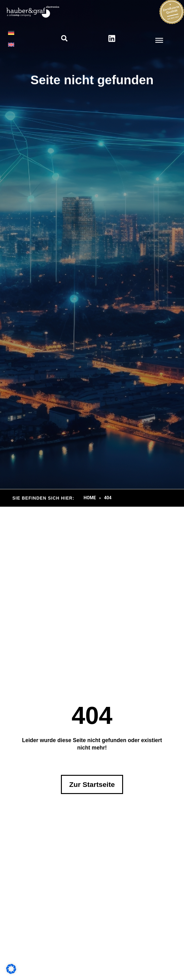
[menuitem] (11, 33)
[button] (64, 38)
